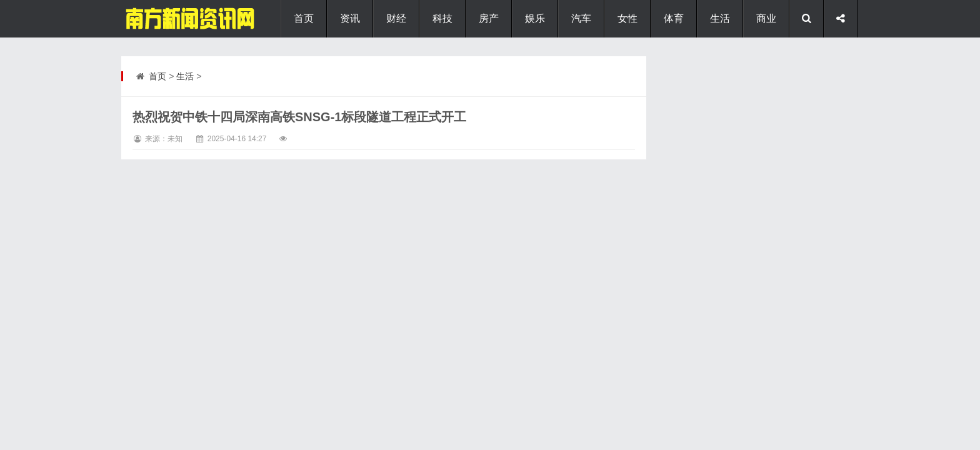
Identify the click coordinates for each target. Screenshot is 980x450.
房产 (489, 18)
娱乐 (535, 18)
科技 (442, 18)
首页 (304, 18)
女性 (627, 18)
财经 (396, 18)
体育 (674, 18)
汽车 (581, 18)
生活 (720, 18)
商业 (766, 18)
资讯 (350, 18)
